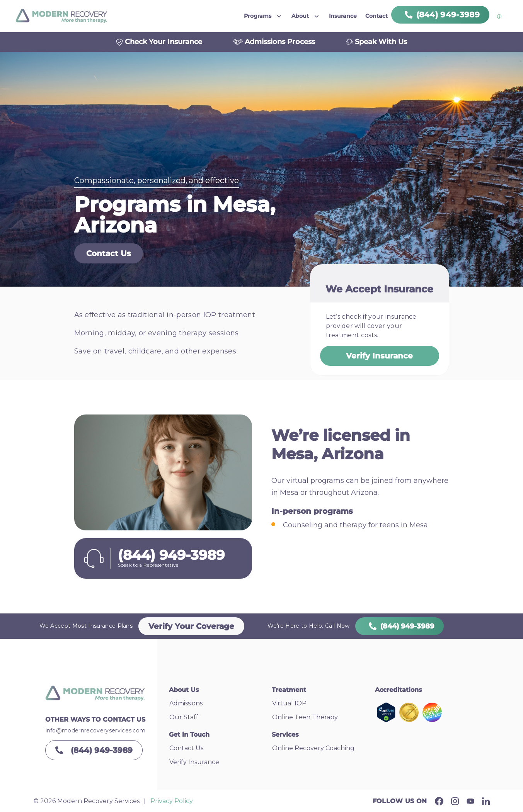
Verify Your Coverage (191, 626)
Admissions (186, 703)
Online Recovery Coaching (313, 748)
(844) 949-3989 (399, 626)
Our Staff (184, 717)
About (300, 16)
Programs (258, 16)
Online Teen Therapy (305, 717)
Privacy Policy (172, 801)
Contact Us (109, 253)
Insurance (343, 16)
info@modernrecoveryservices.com (96, 730)
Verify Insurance (379, 356)
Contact (376, 16)
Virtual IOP (289, 703)
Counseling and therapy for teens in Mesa (355, 525)
